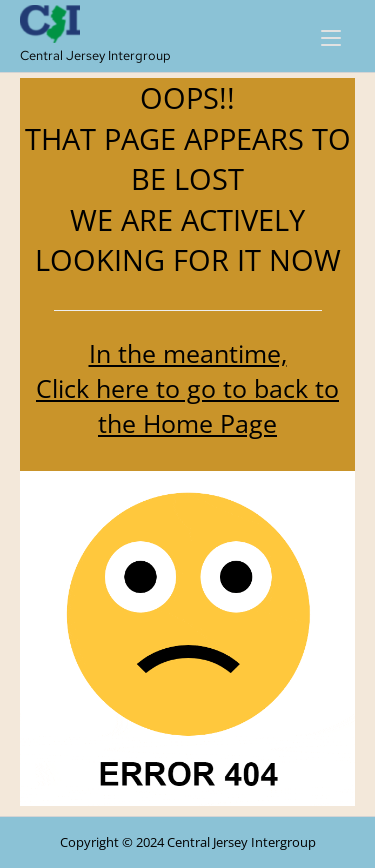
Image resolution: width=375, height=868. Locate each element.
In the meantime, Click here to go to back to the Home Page (187, 388)
